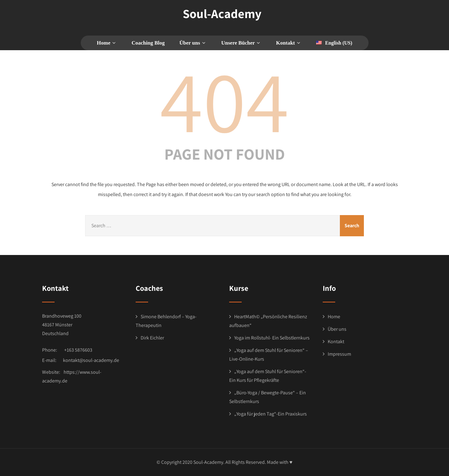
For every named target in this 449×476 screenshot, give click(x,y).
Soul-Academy (222, 13)
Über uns (337, 329)
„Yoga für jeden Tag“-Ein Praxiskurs (270, 414)
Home (107, 43)
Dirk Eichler (152, 338)
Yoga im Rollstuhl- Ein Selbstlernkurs (272, 338)
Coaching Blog (148, 43)
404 (224, 100)
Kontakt (336, 341)
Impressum (339, 354)
